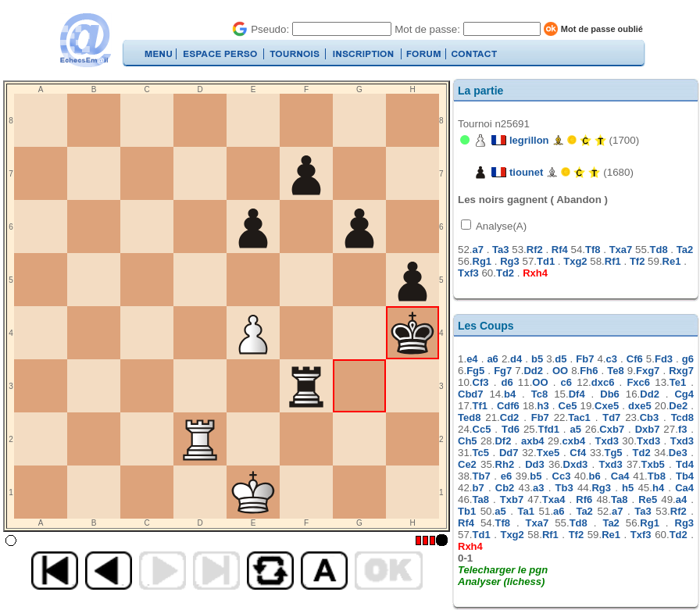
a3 (538, 488)
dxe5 (640, 406)
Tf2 (637, 261)
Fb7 (585, 359)
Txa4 (554, 499)
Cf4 (578, 453)
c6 (566, 382)
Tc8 (539, 394)
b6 (595, 476)
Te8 (615, 371)
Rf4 (560, 250)
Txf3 (468, 273)
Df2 (503, 441)
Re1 (672, 261)
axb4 (533, 441)
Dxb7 (648, 429)
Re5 (648, 499)
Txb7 (512, 499)
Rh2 (505, 464)
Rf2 (535, 250)
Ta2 (685, 250)
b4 (510, 394)
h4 (658, 488)
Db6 (610, 394)
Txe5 (548, 453)
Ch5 (468, 441)
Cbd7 (471, 394)
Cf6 (635, 359)
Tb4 (685, 476)
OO (560, 371)
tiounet (526, 172)
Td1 (546, 261)
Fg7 (503, 371)
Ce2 (467, 464)
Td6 (511, 429)
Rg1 (482, 261)
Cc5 (482, 429)
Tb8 (657, 476)
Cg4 (684, 394)
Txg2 (575, 261)
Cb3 (650, 417)
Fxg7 (648, 371)
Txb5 (652, 464)
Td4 (685, 464)
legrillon (529, 140)
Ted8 (469, 417)
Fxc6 (638, 382)
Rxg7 (681, 371)
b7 (479, 488)
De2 (678, 406)
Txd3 (607, 441)
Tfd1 (548, 429)
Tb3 (564, 488)
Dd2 (533, 371)
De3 (678, 453)
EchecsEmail (85, 40)
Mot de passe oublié (602, 29)
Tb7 (482, 476)
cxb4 (573, 441)
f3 (683, 429)
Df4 (577, 394)
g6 (688, 359)
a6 (492, 359)
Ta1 (526, 511)
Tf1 (480, 406)
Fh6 (589, 371)
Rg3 (510, 261)
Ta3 (500, 250)
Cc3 (562, 476)
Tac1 (579, 417)
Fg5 (475, 371)
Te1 (678, 382)
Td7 (611, 417)
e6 (506, 476)
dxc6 (603, 382)
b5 (537, 359)
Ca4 (620, 476)
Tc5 (481, 453)
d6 (507, 382)
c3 (612, 359)
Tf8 (593, 250)
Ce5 (568, 406)
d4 (516, 359)
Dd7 (509, 453)
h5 (628, 488)
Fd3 (664, 359)
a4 (681, 499)
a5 (575, 429)
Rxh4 (535, 273)
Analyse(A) (500, 226)
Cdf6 (508, 406)
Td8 (659, 250)
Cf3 (481, 382)
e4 (472, 359)
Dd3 (535, 464)
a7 (478, 250)
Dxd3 (576, 464)
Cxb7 (612, 429)
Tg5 (613, 453)
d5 (561, 359)
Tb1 (467, 511)
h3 (543, 406)
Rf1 (613, 261)
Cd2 (510, 417)
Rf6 (584, 499)
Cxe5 (607, 406)
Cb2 (505, 488)
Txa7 (621, 250)
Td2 (505, 273)
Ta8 (481, 499)
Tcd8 (682, 417)
